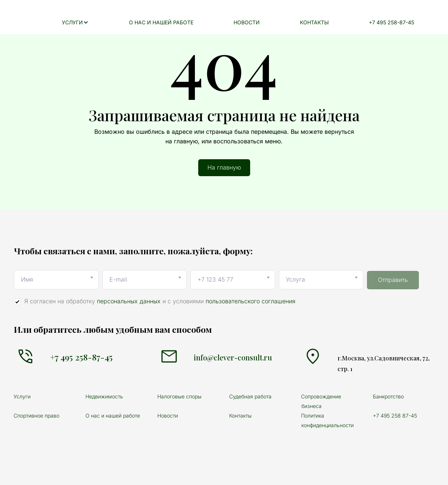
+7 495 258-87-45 (396, 22)
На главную (224, 167)
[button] (118, 23)
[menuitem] (118, 23)
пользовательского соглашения (251, 301)
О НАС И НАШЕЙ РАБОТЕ (194, 22)
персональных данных (129, 301)
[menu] (262, 23)
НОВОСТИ (270, 22)
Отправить (393, 280)
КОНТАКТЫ (328, 22)
